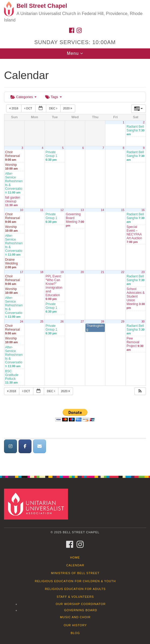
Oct (29, 108)
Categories (24, 97)
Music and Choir (75, 617)
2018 (14, 108)
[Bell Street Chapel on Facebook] (25, 446)
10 (22, 210)
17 (22, 272)
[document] (75, 264)
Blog (75, 633)
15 (123, 210)
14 (102, 210)
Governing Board (81, 610)
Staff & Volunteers (75, 597)
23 (143, 272)
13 (82, 210)
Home (75, 557)
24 (22, 321)
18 (42, 272)
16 (143, 210)
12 (62, 210)
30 (143, 321)
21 (102, 272)
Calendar (75, 565)
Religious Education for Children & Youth (75, 581)
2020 (68, 108)
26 (62, 321)
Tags (53, 97)
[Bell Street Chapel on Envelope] (40, 446)
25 (42, 321)
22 (123, 272)
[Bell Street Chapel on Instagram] (10, 446)
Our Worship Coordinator (81, 604)
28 (102, 321)
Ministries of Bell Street (75, 573)
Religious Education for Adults (75, 589)
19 (62, 272)
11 (42, 210)
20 (82, 272)
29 (123, 321)
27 (82, 321)
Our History (75, 625)
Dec (53, 108)
